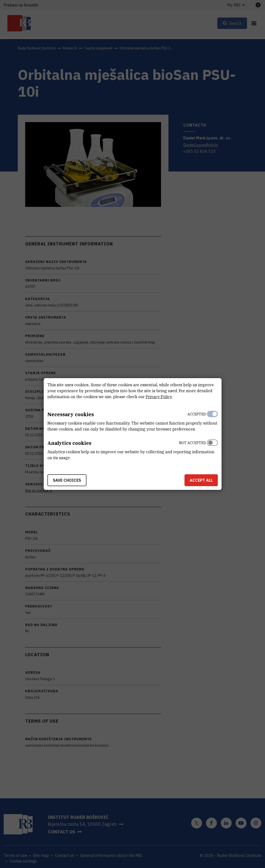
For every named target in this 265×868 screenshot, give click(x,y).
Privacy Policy (159, 397)
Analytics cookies (69, 443)
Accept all (201, 480)
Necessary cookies (71, 414)
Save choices (67, 480)
